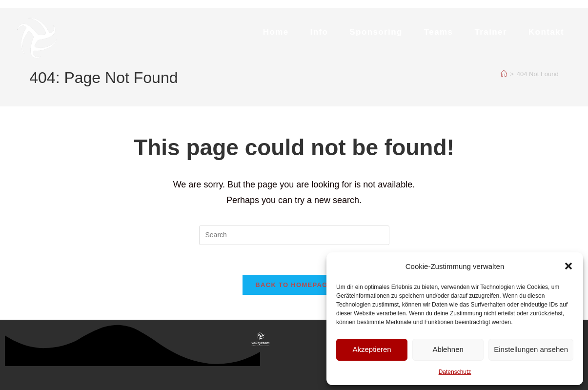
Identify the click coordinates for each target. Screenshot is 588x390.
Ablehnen (448, 349)
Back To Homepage (294, 285)
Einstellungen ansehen (531, 349)
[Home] (504, 74)
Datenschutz (455, 372)
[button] (568, 266)
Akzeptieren (372, 349)
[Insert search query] (294, 235)
